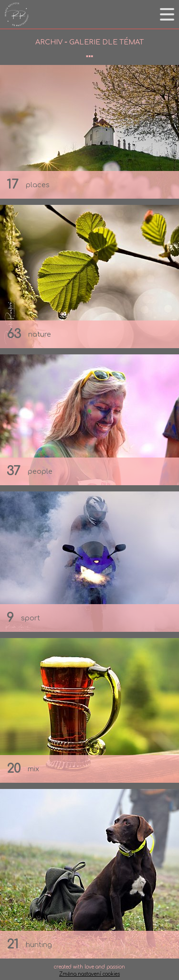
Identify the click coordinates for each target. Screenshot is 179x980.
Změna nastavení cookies (89, 974)
